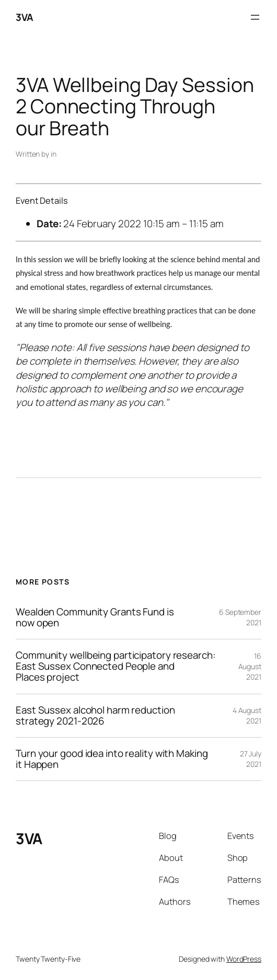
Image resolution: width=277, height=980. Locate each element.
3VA (25, 17)
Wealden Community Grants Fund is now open (95, 617)
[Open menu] (255, 17)
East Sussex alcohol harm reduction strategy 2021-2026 (95, 716)
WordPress (244, 959)
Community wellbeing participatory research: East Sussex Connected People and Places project (116, 667)
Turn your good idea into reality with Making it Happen (112, 759)
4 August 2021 (247, 715)
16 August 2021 (250, 666)
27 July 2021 (251, 759)
